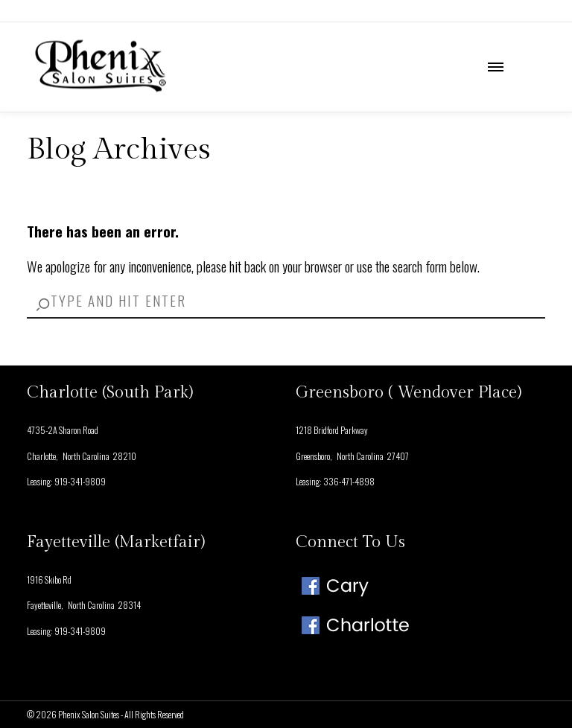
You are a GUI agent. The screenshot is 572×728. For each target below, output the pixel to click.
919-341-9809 (80, 481)
